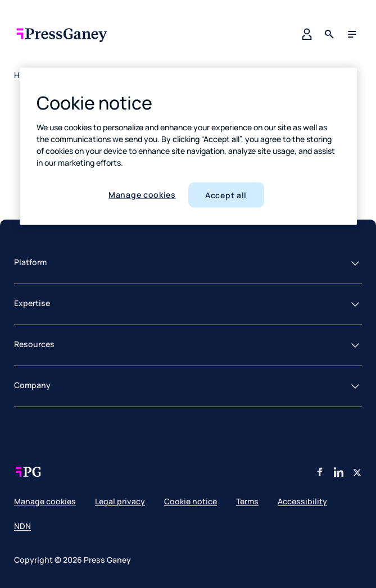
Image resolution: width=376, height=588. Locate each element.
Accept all (226, 195)
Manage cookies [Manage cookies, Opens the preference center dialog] (142, 194)
